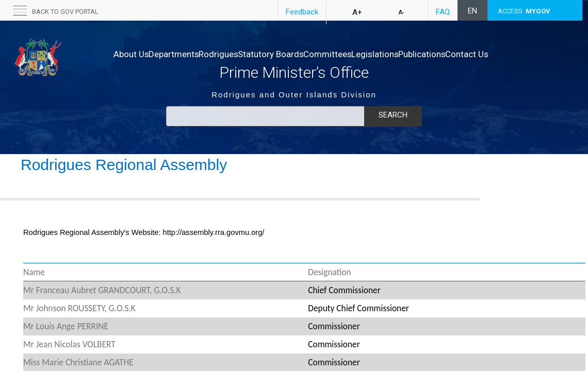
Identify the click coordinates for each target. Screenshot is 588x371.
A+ (357, 12)
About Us (131, 54)
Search (393, 115)
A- (401, 12)
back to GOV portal (65, 12)
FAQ (443, 12)
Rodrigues (240, 54)
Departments (185, 54)
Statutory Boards (303, 54)
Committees (371, 54)
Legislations (429, 54)
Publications (487, 54)
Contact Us (135, 64)
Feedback (302, 12)
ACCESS (524, 11)
